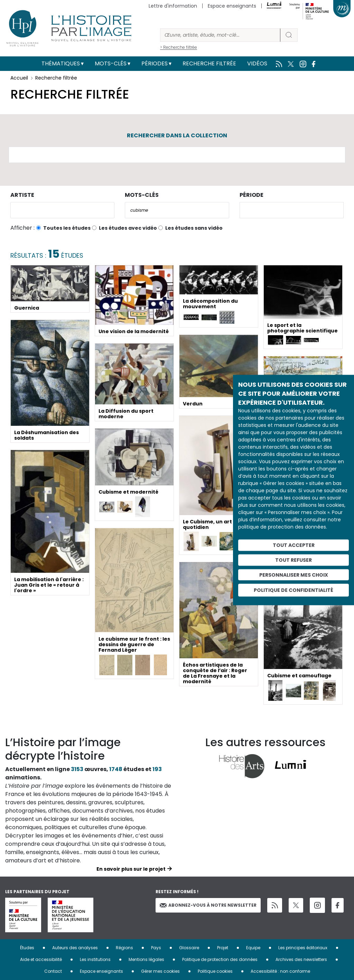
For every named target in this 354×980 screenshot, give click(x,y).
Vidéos (257, 63)
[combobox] (62, 210)
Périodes (155, 63)
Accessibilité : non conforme (280, 971)
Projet (223, 948)
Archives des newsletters (301, 959)
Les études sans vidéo (194, 228)
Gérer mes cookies (160, 971)
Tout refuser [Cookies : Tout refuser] (294, 560)
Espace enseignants (232, 6)
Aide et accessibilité (41, 959)
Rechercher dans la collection (177, 135)
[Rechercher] (220, 35)
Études (27, 948)
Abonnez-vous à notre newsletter (208, 905)
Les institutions (95, 959)
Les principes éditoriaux (303, 948)
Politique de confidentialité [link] (294, 590)
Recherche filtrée (209, 63)
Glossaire (189, 948)
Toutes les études (67, 228)
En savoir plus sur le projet (131, 869)
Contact (53, 971)
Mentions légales (146, 959)
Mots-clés (111, 63)
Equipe (253, 948)
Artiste (22, 195)
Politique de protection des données (220, 959)
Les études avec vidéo (128, 228)
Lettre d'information (173, 6)
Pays (156, 948)
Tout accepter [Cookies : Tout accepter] (294, 545)
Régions (124, 948)
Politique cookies (215, 971)
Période (251, 195)
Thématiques (61, 63)
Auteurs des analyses (75, 948)
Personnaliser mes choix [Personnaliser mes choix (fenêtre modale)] (294, 575)
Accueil (19, 78)
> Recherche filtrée (179, 47)
